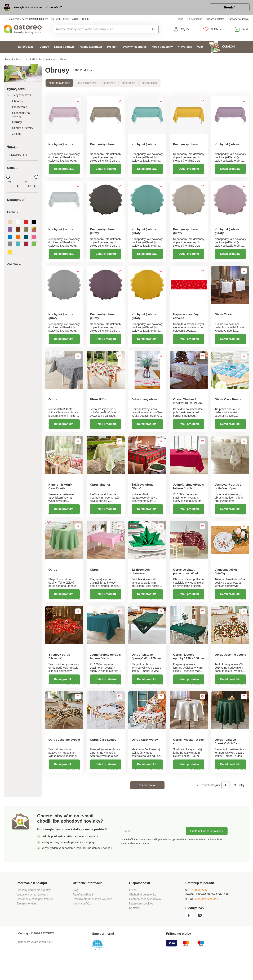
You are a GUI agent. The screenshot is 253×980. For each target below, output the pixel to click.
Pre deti (112, 47)
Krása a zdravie (64, 47)
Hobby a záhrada (91, 47)
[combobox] (98, 29)
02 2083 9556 (37, 19)
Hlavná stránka (11, 59)
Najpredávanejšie (60, 83)
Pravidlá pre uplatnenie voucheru (93, 918)
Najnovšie (109, 83)
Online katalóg (194, 19)
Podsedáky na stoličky (21, 115)
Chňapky (18, 101)
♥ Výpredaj (185, 47)
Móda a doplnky (162, 47)
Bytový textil (26, 47)
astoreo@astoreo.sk (207, 918)
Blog (181, 19)
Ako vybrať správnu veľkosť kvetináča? (38, 7)
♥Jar (200, 47)
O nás (133, 909)
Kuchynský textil (47, 59)
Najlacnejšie (149, 83)
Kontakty (135, 927)
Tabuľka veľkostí (83, 914)
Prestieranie (20, 107)
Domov (44, 47)
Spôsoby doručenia (238, 19)
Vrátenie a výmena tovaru (32, 914)
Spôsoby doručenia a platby (34, 909)
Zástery (17, 134)
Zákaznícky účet (27, 923)
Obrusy (17, 122)
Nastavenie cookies (141, 923)
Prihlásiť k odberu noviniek (207, 850)
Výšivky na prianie (135, 47)
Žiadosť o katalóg (215, 19)
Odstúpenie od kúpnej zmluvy (35, 918)
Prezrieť (230, 8)
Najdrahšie (128, 83)
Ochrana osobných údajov (145, 918)
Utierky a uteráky (23, 128)
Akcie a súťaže (82, 923)
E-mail (126, 850)
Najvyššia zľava (86, 83)
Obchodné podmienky (143, 914)
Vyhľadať (154, 29)
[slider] (8, 177)
